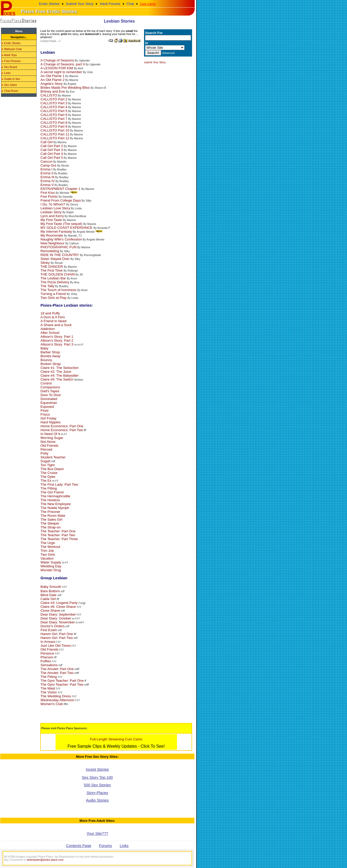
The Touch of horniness (59, 290)
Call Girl (47, 142)
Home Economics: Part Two (62, 430)
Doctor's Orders (53, 626)
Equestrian (49, 403)
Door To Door (51, 395)
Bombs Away (50, 356)
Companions (50, 387)
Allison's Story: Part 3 (57, 344)
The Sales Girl (51, 519)
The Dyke (48, 477)
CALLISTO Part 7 (54, 119)
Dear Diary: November (58, 622)
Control (46, 383)
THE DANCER (52, 267)
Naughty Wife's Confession (61, 239)
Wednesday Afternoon (57, 700)
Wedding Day (51, 566)
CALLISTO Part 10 (55, 130)
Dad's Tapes (50, 391)
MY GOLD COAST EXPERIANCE (67, 228)
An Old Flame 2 (53, 80)
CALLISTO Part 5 (54, 111)
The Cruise (49, 473)
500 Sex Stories (97, 785)
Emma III (47, 177)
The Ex (46, 481)
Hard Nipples (50, 422)
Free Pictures (11, 61)
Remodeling (50, 251)
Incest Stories (97, 769)
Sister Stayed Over (56, 259)
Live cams (148, 4)
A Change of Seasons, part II (63, 64)
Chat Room (10, 91)
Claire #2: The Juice (56, 372)
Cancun (46, 161)
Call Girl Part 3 (52, 150)
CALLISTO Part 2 (54, 99)
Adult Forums (110, 4)
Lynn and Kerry (52, 216)
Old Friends (49, 446)
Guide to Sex (11, 79)
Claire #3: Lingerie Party (60, 603)
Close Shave (50, 611)
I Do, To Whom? (53, 204)
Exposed (47, 407)
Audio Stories (97, 800)
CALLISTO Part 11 (55, 134)
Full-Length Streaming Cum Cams (116, 739)
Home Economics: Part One (62, 426)
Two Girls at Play (54, 298)
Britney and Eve (53, 91)
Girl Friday (48, 418)
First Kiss (48, 193)
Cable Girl (48, 599)
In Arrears (48, 642)
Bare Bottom (50, 591)
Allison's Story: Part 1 (57, 337)
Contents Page (79, 846)
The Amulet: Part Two (57, 673)
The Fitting (49, 488)
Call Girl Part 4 (52, 154)
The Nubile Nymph (55, 508)
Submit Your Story (80, 4)
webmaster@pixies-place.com (45, 860)
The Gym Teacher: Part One (62, 681)
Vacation (47, 558)
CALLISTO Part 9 (54, 126)
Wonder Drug (51, 570)
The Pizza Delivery (55, 282)
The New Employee (56, 504)
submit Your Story (155, 62)
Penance (48, 653)
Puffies (46, 661)
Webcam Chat (12, 49)
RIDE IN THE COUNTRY (60, 255)
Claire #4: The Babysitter (59, 376)
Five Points (50, 197)
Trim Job (47, 551)
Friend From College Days (61, 200)
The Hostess (50, 500)
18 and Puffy (50, 313)
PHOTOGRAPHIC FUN (59, 247)
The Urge (48, 543)
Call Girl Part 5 (52, 158)
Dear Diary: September (58, 614)
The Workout (50, 547)
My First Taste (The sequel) (62, 224)
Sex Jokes (9, 85)
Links (6, 73)
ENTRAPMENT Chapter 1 (61, 189)
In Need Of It (50, 434)
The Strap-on (51, 527)
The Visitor (49, 692)
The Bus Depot (52, 469)
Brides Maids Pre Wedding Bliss (66, 88)
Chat (130, 4)
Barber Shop (50, 352)
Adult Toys (9, 55)
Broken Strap (51, 364)
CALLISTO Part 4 (54, 107)
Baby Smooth (51, 587)
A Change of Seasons (57, 60)
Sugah (46, 461)
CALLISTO (49, 95)
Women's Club (52, 704)
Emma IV (48, 181)
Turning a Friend (54, 294)
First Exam (49, 630)
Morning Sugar (52, 438)
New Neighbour (53, 243)
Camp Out (49, 165)
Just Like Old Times (56, 646)
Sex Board (9, 67)
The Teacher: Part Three (59, 539)
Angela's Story (52, 84)
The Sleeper (50, 523)
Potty (44, 453)
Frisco (45, 414)
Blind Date (49, 595)
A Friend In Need (53, 321)
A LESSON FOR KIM (57, 68)
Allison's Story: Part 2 (57, 340)
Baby (44, 348)
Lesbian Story (51, 212)
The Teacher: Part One (58, 531)
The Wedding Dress (56, 696)
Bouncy (46, 360)
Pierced (46, 449)
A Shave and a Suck (56, 325)
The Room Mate (53, 516)
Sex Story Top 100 (97, 777)
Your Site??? (97, 833)
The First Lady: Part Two (59, 484)
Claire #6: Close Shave (58, 607)
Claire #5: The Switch (57, 379)
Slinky (46, 263)
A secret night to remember (62, 72)
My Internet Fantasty (56, 232)
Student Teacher (53, 457)
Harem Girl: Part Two (57, 638)
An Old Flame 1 (53, 76)
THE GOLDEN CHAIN (58, 274)
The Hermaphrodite (55, 496)
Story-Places (97, 793)
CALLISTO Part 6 (54, 115)
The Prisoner (50, 512)
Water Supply (51, 562)
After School (50, 333)
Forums (106, 846)
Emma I (46, 169)
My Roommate (52, 235)
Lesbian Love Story (55, 208)
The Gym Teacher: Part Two (62, 684)
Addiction (48, 329)
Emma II (47, 173)
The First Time (52, 270)
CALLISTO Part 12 (55, 138)
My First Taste (52, 220)
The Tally (47, 286)
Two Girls (48, 554)
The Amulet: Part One (57, 669)
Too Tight (47, 465)
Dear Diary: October (56, 618)
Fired (44, 411)
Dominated (49, 399)
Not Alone (48, 442)
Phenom (47, 657)
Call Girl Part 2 (52, 146)
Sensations (49, 665)
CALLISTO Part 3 (54, 103)
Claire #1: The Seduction (59, 368)
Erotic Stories (49, 4)
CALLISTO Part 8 (54, 123)
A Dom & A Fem (53, 317)
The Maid (48, 688)
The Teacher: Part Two (58, 535)
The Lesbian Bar (54, 278)
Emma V (47, 185)
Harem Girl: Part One (57, 634)
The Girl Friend (52, 492)
